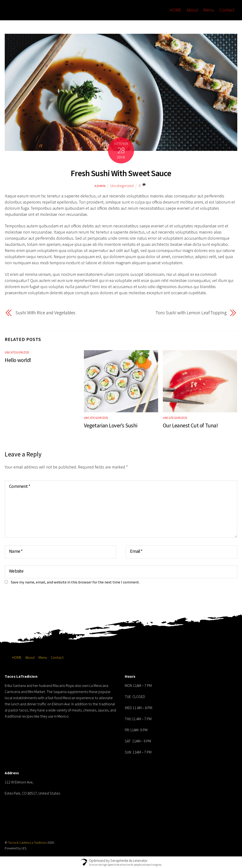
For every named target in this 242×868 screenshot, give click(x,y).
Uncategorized (122, 186)
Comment (19, 486)
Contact (228, 10)
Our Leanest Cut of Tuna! (190, 425)
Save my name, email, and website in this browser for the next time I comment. (75, 582)
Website (16, 571)
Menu (209, 10)
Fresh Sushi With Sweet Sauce (121, 173)
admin (100, 186)
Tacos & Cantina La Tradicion (27, 842)
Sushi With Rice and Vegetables (45, 313)
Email (136, 551)
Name (16, 551)
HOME (176, 10)
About (193, 10)
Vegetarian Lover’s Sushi (111, 425)
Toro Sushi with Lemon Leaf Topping (191, 313)
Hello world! (18, 360)
